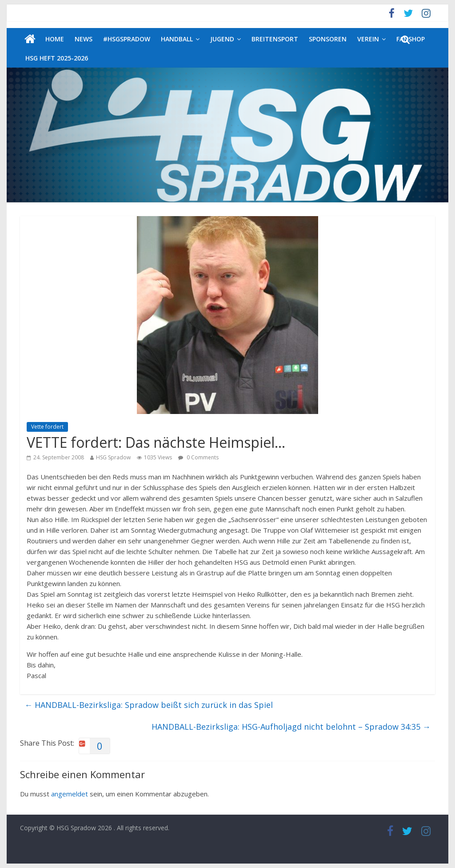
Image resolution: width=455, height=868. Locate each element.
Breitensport (275, 39)
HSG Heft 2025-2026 (57, 58)
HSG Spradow (113, 457)
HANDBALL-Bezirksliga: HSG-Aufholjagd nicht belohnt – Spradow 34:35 (291, 727)
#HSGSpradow (127, 39)
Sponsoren (328, 39)
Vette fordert (47, 427)
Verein (368, 39)
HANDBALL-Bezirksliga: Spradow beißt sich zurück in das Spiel (149, 705)
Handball (177, 39)
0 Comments (198, 457)
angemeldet (70, 794)
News (84, 39)
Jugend (222, 39)
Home (55, 39)
